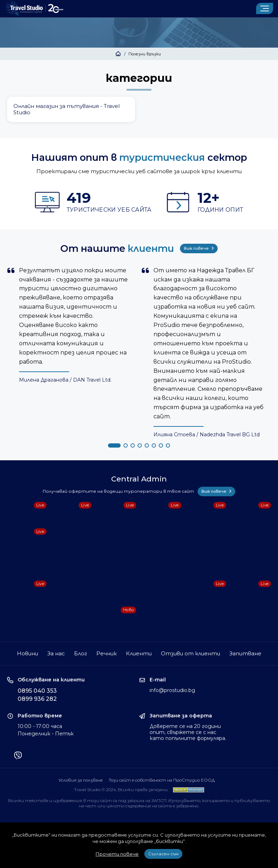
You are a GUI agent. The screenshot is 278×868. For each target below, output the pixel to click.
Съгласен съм (163, 854)
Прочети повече (117, 854)
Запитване (245, 653)
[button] (114, 445)
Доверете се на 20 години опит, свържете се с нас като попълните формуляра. (188, 732)
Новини (28, 653)
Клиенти (139, 653)
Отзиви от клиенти (191, 653)
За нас (56, 653)
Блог (81, 653)
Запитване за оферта (181, 716)
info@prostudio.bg (172, 690)
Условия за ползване (81, 780)
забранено (187, 806)
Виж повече (199, 248)
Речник (107, 653)
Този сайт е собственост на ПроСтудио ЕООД (162, 780)
